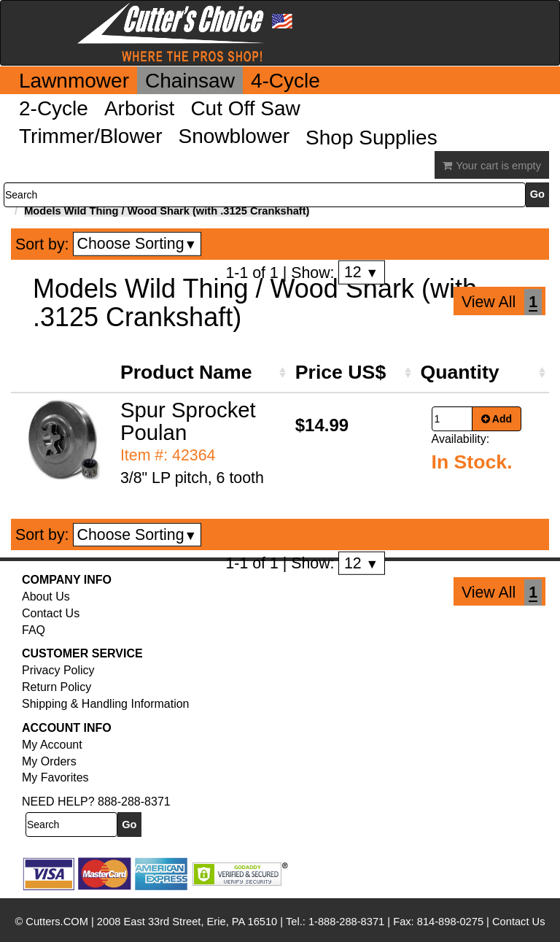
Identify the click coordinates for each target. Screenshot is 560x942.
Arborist (139, 108)
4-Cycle (285, 81)
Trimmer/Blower (91, 136)
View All (489, 302)
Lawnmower (74, 81)
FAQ (34, 630)
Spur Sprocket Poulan (188, 421)
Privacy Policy (58, 670)
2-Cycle (54, 108)
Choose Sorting (137, 244)
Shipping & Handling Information (105, 704)
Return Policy (57, 687)
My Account (52, 745)
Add (497, 419)
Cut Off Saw (245, 108)
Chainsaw (190, 81)
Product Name (186, 372)
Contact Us (51, 613)
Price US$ (341, 372)
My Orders (49, 761)
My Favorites (55, 777)
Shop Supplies (372, 138)
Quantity (460, 372)
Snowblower (234, 136)
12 (361, 272)
